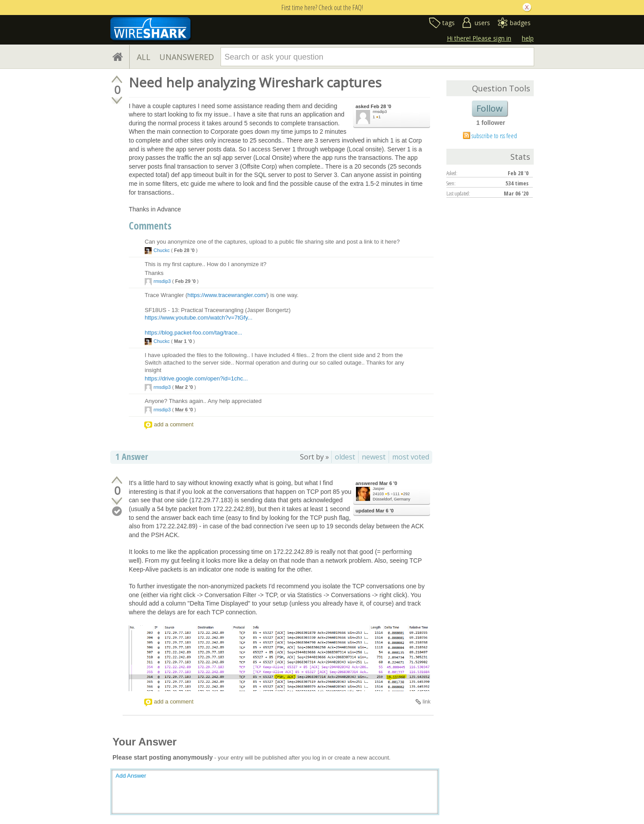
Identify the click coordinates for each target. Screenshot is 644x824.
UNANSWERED (187, 57)
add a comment (174, 424)
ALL (144, 57)
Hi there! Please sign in (479, 38)
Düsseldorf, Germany (391, 499)
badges (520, 23)
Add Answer (131, 776)
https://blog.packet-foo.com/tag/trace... (193, 333)
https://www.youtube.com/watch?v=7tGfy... (198, 318)
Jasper (379, 489)
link (427, 702)
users (482, 23)
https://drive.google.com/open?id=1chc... (196, 378)
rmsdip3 (380, 112)
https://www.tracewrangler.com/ (227, 295)
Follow (490, 108)
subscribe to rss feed (494, 135)
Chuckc (162, 250)
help (528, 38)
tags (449, 23)
